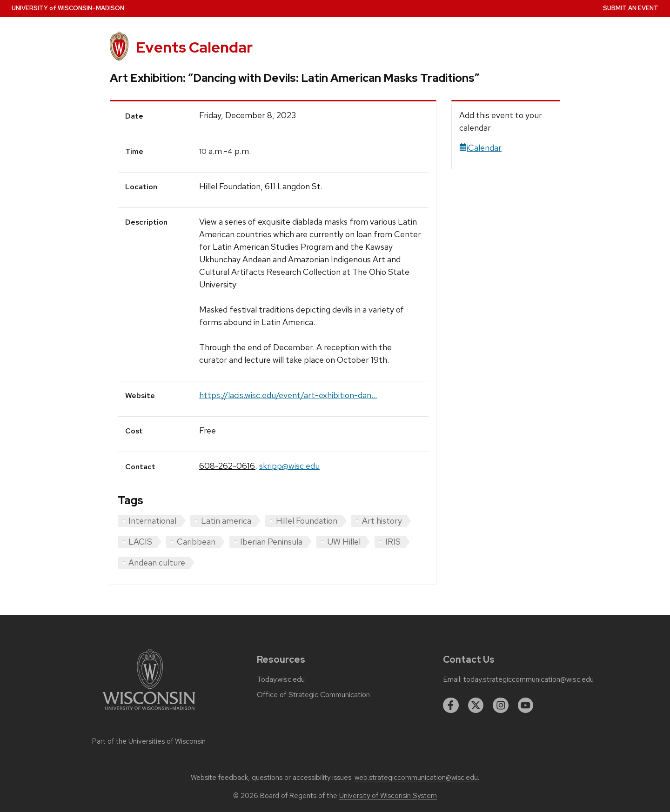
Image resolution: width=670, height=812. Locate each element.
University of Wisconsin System (388, 796)
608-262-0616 (227, 466)
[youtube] (526, 706)
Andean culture (157, 562)
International (152, 521)
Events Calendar (194, 47)
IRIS (393, 542)
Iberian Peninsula (271, 542)
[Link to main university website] (149, 712)
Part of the (149, 741)
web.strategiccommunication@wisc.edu (416, 778)
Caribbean (196, 542)
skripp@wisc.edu (289, 466)
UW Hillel (344, 542)
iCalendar (480, 148)
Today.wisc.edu (281, 679)
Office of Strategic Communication (313, 695)
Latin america (226, 521)
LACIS (140, 542)
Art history (382, 521)
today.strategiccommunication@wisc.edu (529, 679)
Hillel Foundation (307, 521)
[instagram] (501, 706)
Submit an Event (631, 8)
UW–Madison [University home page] (68, 8)
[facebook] (451, 706)
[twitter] (476, 706)
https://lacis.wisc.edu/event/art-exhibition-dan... (288, 395)
